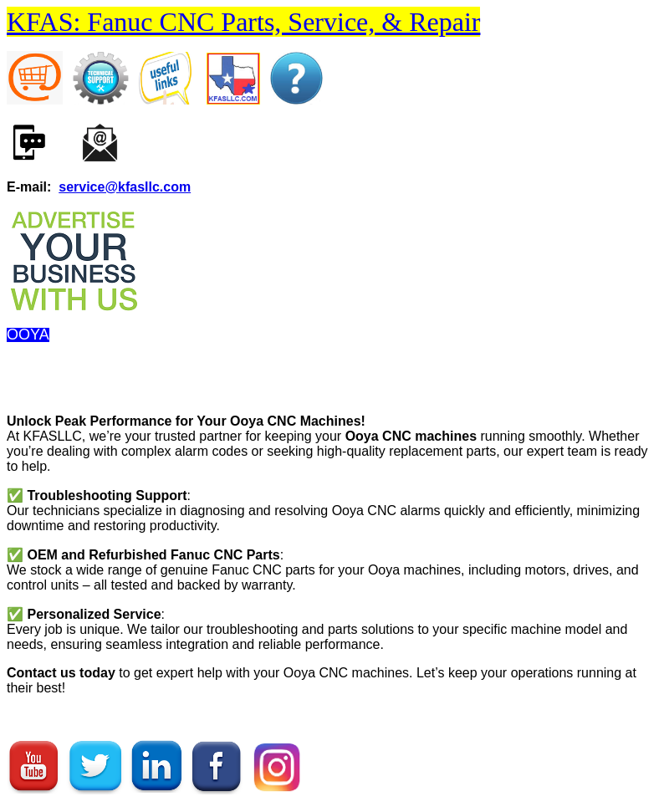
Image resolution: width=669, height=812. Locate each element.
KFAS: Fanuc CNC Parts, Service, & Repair (243, 22)
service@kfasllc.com (125, 187)
